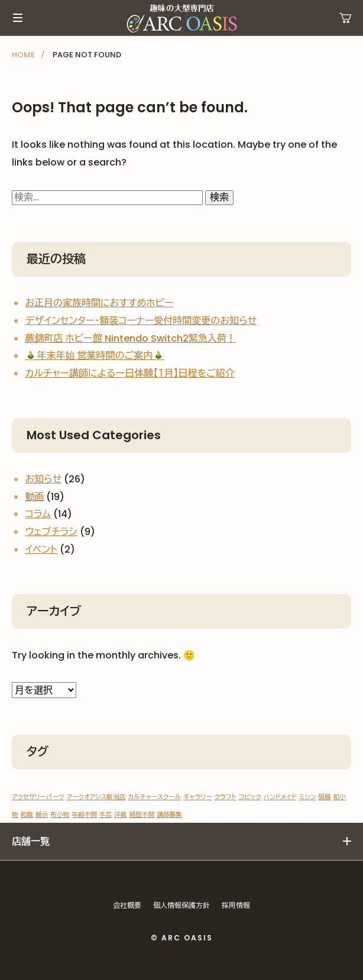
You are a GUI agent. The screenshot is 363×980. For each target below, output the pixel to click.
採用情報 (236, 905)
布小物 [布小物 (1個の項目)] (60, 815)
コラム (38, 514)
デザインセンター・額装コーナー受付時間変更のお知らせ (141, 321)
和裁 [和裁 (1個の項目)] (27, 815)
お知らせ (43, 479)
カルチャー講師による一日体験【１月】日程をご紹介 (129, 373)
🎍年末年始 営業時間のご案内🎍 (95, 356)
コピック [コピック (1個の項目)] (250, 797)
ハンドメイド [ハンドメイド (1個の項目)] (280, 797)
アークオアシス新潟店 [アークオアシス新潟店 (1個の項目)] (96, 797)
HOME (23, 55)
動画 (34, 497)
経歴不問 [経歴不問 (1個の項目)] (142, 815)
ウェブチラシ (51, 532)
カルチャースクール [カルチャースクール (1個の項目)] (154, 797)
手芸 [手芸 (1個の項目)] (106, 815)
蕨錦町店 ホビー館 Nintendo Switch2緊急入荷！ (130, 338)
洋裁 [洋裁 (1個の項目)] (120, 815)
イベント (41, 549)
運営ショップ (345, 18)
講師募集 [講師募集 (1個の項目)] (169, 815)
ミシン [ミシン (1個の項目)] (308, 797)
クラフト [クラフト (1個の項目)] (226, 797)
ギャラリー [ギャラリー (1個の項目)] (198, 797)
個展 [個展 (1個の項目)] (324, 797)
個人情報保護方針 (181, 905)
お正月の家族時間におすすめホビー (99, 303)
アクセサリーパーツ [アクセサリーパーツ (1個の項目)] (38, 797)
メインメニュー (18, 18)
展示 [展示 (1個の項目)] (42, 815)
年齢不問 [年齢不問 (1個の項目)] (84, 815)
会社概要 (127, 905)
